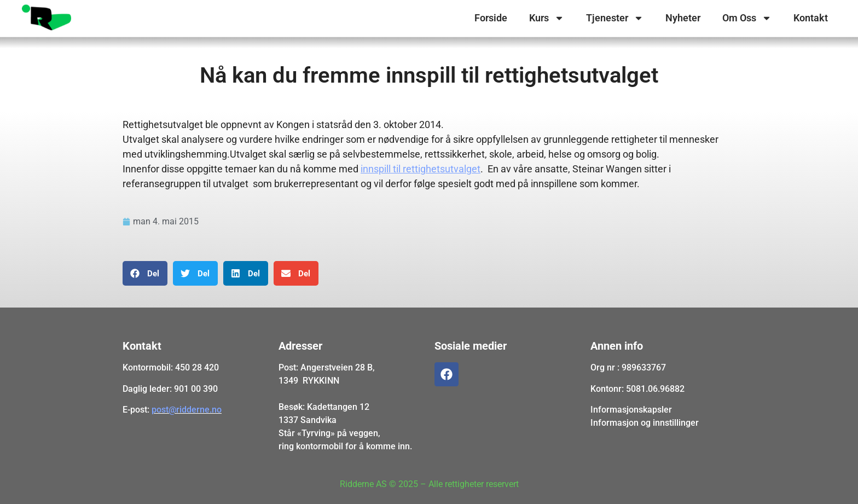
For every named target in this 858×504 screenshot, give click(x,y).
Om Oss (747, 18)
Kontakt (811, 18)
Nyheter (683, 18)
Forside (491, 18)
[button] (145, 273)
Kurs (547, 18)
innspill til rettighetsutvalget (421, 169)
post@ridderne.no (187, 410)
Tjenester (615, 18)
